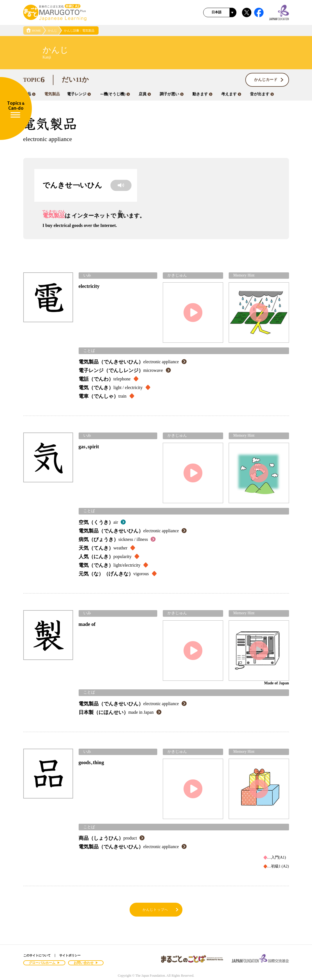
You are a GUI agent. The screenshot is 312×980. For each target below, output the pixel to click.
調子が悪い (172, 94)
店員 (145, 94)
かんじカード (269, 80)
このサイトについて (37, 955)
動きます (202, 94)
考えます (231, 94)
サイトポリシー (70, 955)
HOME (33, 30)
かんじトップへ (161, 910)
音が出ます (262, 94)
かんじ (52, 30)
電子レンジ (79, 94)
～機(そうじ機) (115, 94)
